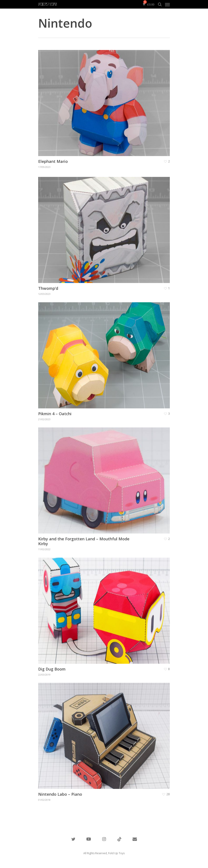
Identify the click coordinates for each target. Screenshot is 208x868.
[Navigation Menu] (167, 4)
